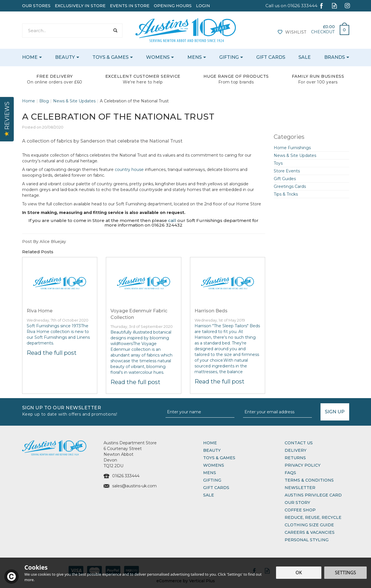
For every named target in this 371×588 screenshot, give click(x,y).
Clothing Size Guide (309, 525)
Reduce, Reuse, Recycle (313, 517)
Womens (214, 465)
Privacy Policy (303, 465)
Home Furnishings (292, 148)
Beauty (212, 450)
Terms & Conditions (309, 480)
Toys (278, 163)
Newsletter (300, 488)
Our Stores (36, 6)
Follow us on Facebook (322, 6)
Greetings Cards (290, 186)
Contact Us (299, 443)
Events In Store (130, 6)
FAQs (290, 473)
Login (203, 6)
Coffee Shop (300, 510)
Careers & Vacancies (310, 532)
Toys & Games (219, 458)
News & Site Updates (295, 155)
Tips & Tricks (286, 194)
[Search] (66, 31)
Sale (209, 495)
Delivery (296, 450)
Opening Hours (173, 6)
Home (210, 443)
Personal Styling (307, 540)
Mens (210, 473)
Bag (342, 28)
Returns (295, 458)
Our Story (297, 503)
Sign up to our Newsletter (92, 410)
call (172, 220)
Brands (335, 57)
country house (129, 170)
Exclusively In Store (80, 6)
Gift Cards (216, 488)
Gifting (212, 480)
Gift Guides (285, 179)
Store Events (287, 171)
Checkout (323, 32)
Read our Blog (334, 6)
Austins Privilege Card (313, 495)
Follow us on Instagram (347, 6)
